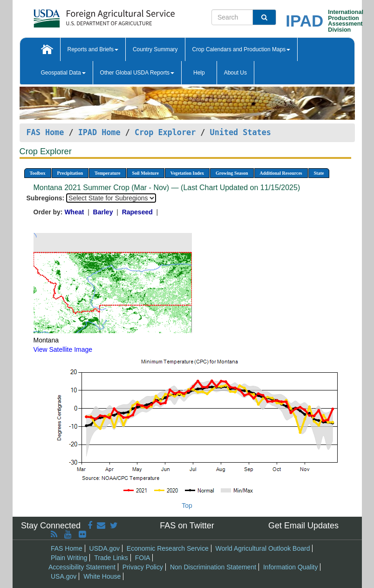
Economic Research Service (168, 548)
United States (241, 132)
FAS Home (45, 132)
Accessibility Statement (82, 567)
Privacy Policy (143, 567)
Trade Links (111, 558)
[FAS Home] (81, 15)
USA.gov (64, 576)
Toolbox (38, 173)
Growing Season (232, 173)
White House (102, 576)
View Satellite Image (63, 349)
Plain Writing (69, 558)
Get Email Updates (303, 526)
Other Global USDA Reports (137, 73)
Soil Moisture (146, 173)
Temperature (108, 173)
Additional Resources (281, 173)
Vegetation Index (187, 173)
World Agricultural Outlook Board (263, 548)
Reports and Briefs (93, 49)
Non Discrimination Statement (213, 567)
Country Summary (155, 49)
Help (199, 73)
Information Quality (291, 567)
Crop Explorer (165, 132)
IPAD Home (99, 132)
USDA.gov (105, 548)
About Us (235, 73)
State (319, 173)
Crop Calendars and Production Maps (241, 49)
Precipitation (70, 173)
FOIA (143, 558)
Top (187, 506)
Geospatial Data (63, 73)
